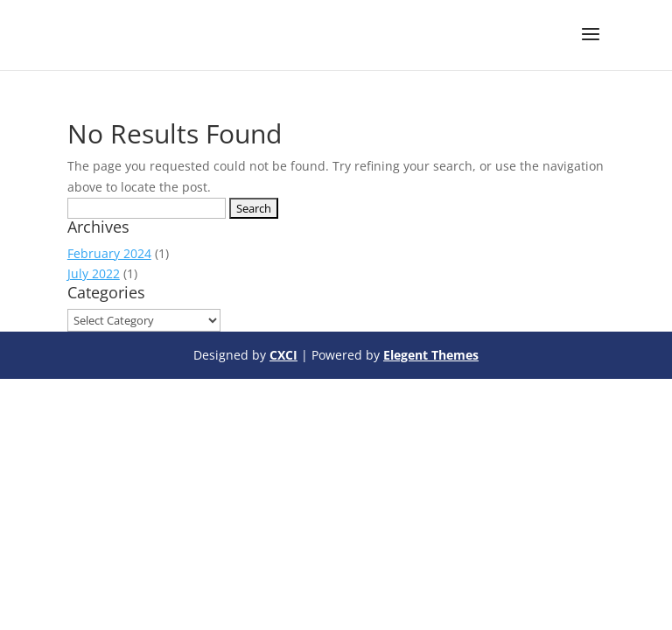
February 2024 (109, 253)
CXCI (283, 355)
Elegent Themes (431, 355)
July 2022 (94, 273)
